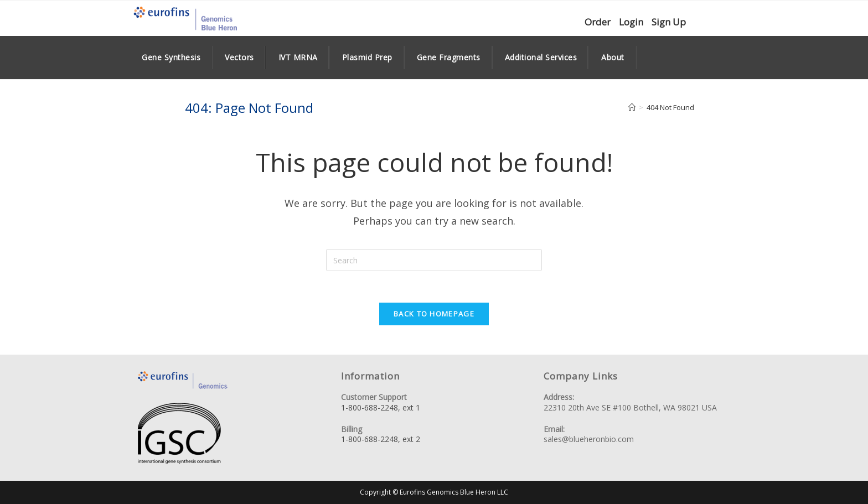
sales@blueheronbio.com (589, 440)
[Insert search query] (434, 260)
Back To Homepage (434, 315)
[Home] (632, 107)
